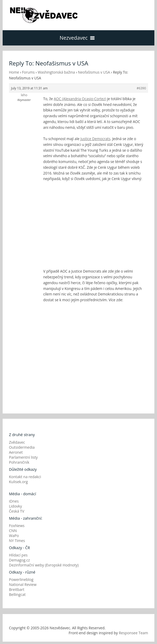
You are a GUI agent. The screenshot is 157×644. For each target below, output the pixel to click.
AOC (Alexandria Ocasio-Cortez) (80, 99)
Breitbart (17, 589)
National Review (23, 584)
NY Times (17, 541)
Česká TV (17, 511)
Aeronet (16, 452)
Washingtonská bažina (56, 72)
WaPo (14, 536)
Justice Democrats (95, 139)
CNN (13, 531)
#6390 (141, 88)
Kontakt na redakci (25, 477)
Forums (28, 72)
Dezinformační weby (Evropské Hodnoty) (44, 565)
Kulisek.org (18, 482)
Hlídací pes (18, 555)
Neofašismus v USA (94, 72)
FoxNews (17, 526)
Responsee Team (133, 633)
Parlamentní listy (23, 457)
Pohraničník (19, 462)
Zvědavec (17, 442)
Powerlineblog (21, 579)
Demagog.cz (19, 560)
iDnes (14, 501)
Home (14, 72)
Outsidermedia (22, 447)
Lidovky (15, 506)
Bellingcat (17, 594)
